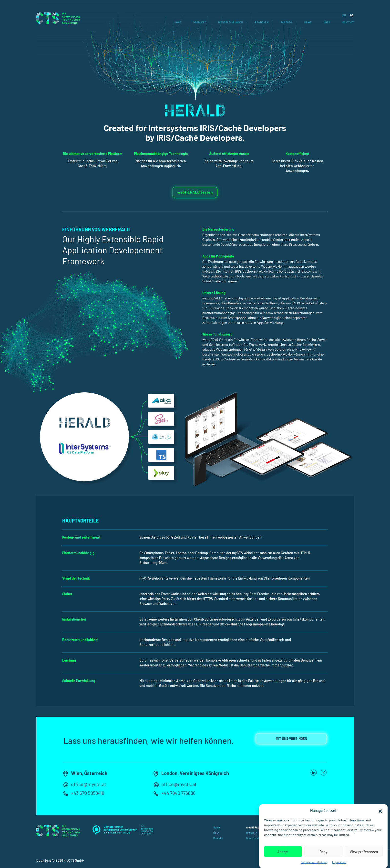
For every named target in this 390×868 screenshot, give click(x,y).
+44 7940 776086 (178, 793)
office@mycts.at (89, 784)
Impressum (339, 862)
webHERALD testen (195, 192)
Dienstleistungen (231, 22)
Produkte (200, 22)
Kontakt (348, 22)
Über (327, 22)
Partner (286, 22)
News (308, 22)
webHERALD (254, 827)
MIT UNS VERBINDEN (291, 739)
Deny (323, 852)
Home (178, 22)
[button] (380, 810)
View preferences (364, 852)
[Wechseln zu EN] (342, 15)
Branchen (262, 22)
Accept (283, 852)
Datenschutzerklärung (314, 862)
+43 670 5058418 (88, 793)
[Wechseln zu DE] (350, 15)
